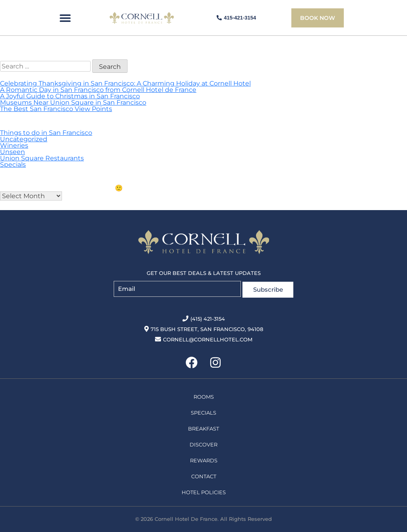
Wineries (14, 145)
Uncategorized (24, 139)
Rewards (204, 459)
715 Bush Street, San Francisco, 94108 (204, 327)
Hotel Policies (204, 491)
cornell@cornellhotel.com (204, 338)
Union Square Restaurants (42, 158)
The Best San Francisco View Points (56, 109)
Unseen (13, 152)
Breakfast (203, 427)
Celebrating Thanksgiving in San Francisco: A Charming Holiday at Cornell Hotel (125, 83)
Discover (203, 443)
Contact (204, 475)
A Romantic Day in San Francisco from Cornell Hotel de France (98, 90)
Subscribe (268, 288)
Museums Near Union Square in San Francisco (73, 102)
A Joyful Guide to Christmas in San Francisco (70, 96)
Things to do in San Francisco (46, 133)
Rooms (204, 395)
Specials (13, 165)
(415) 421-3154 (204, 317)
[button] (65, 18)
